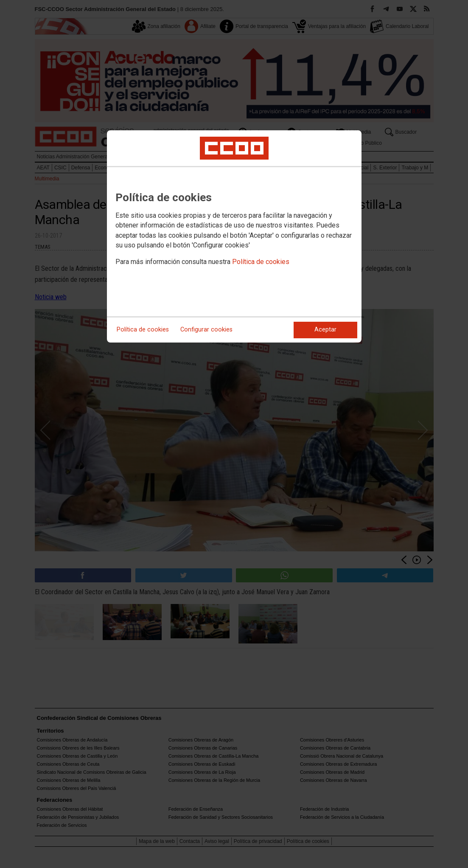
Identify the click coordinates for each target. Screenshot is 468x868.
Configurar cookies (206, 330)
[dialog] (234, 236)
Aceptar (325, 330)
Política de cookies (261, 262)
